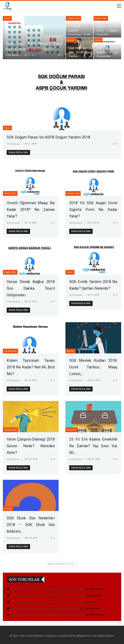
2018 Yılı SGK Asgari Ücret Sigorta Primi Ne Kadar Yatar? (93, 210)
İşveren (71, 40)
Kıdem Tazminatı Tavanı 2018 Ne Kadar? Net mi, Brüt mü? (31, 367)
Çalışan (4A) (73, 18)
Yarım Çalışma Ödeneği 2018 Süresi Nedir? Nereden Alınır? (31, 446)
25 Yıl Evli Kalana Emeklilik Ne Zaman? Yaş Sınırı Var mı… (93, 446)
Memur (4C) (10, 193)
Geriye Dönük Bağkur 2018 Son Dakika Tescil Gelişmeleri (31, 288)
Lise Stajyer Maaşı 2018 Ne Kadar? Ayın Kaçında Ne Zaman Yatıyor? (48, 602)
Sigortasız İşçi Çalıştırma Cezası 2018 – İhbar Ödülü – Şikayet (45, 609)
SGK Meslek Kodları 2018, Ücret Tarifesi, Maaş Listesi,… (93, 367)
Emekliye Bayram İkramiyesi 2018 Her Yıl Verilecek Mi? (80, 35)
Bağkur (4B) (101, 18)
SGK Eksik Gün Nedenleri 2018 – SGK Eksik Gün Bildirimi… (31, 525)
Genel (7, 18)
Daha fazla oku (18, 152)
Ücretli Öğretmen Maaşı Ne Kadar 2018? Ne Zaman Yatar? (31, 210)
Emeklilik (71, 430)
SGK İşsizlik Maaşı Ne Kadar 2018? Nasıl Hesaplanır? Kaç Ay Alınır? (48, 589)
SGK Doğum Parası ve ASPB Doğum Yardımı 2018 (48, 137)
